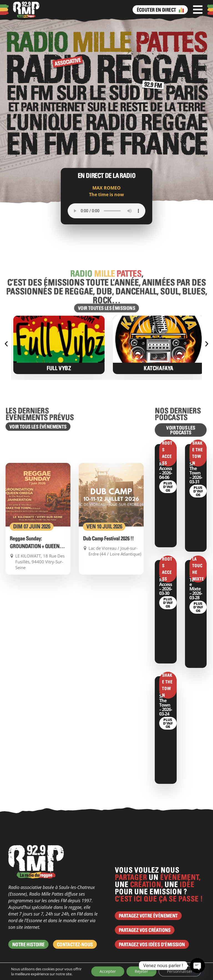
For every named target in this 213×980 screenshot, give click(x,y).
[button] (6, 343)
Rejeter (141, 971)
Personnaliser (180, 971)
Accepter (108, 971)
